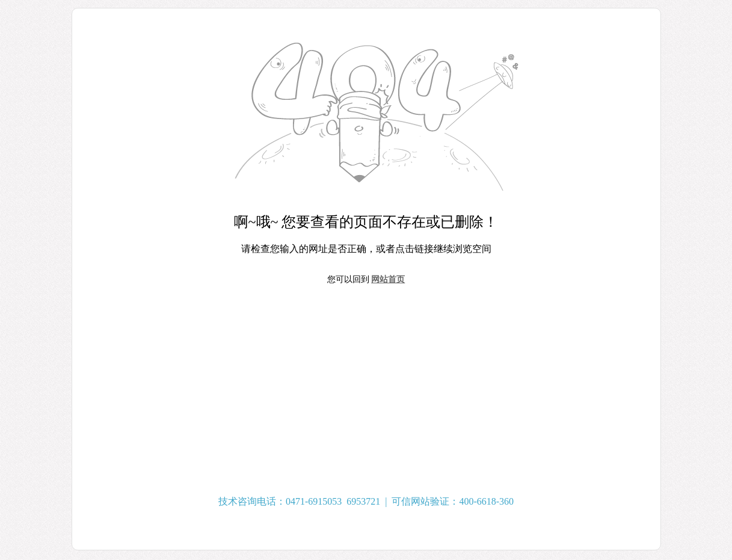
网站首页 (388, 279)
